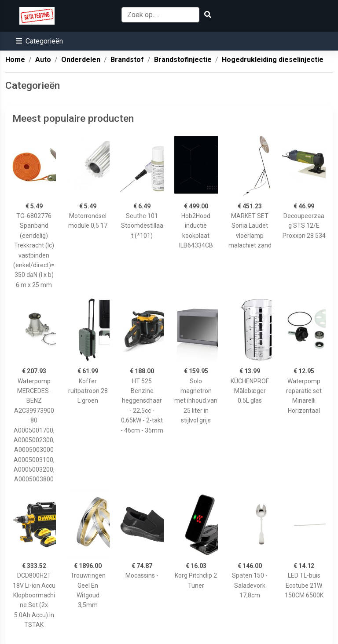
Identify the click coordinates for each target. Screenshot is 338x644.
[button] (39, 41)
